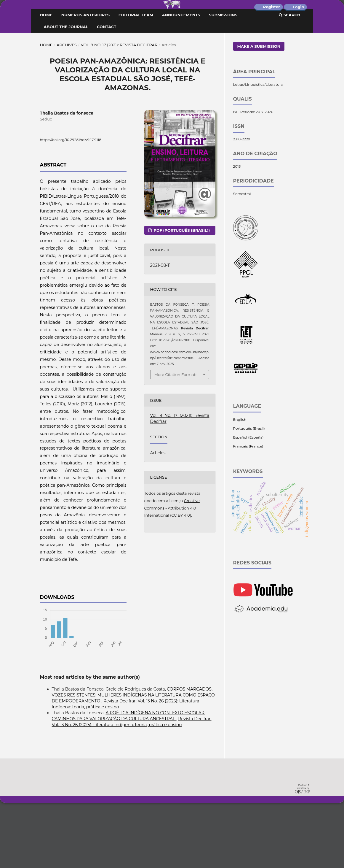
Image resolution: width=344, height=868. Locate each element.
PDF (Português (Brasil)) (181, 296)
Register (272, 7)
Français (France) (248, 511)
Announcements (181, 80)
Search (289, 80)
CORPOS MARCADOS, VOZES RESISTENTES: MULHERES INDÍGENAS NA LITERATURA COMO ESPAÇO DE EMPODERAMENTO (133, 760)
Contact (107, 92)
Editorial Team (136, 80)
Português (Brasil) (249, 494)
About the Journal (66, 92)
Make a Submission (259, 112)
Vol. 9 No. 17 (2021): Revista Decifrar (119, 110)
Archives (67, 110)
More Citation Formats (176, 440)
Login (298, 7)
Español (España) (248, 503)
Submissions (223, 80)
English (240, 485)
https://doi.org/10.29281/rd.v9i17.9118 (71, 205)
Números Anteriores (85, 80)
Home (46, 80)
